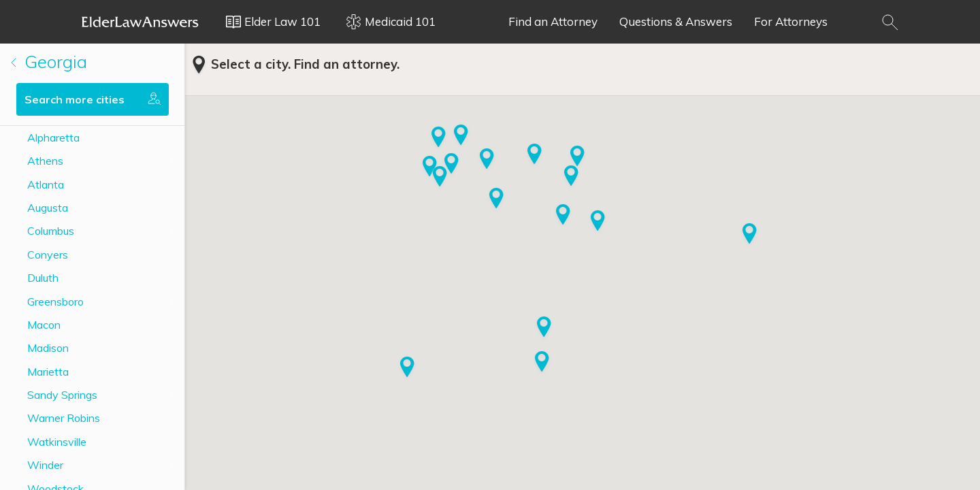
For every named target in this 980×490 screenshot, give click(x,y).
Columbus (51, 231)
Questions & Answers (676, 21)
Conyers (48, 255)
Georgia (49, 62)
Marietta (48, 372)
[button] (461, 136)
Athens (45, 161)
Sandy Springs (62, 395)
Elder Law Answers (140, 22)
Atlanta (46, 184)
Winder (45, 465)
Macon (44, 325)
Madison (48, 348)
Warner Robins (64, 418)
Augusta (48, 208)
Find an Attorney (553, 21)
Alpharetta (53, 137)
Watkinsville (57, 442)
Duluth (43, 278)
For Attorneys (791, 21)
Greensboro (55, 301)
